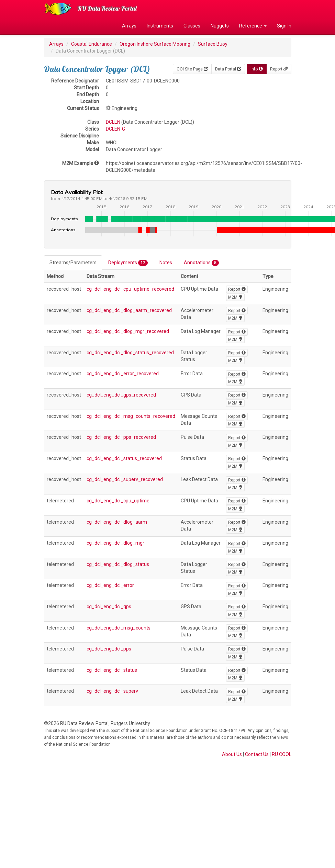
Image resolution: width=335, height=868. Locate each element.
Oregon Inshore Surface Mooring (155, 44)
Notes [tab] (166, 263)
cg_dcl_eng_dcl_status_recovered (124, 458)
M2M (235, 297)
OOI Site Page (192, 69)
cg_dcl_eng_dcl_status (112, 670)
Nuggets (220, 26)
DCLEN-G (115, 129)
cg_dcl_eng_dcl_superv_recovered (125, 479)
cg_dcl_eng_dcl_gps (109, 607)
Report (279, 69)
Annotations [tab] (201, 263)
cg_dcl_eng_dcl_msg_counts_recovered (131, 416)
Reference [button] (253, 26)
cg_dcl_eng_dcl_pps (109, 649)
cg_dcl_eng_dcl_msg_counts (119, 628)
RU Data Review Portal (107, 8)
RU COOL (282, 754)
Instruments (160, 26)
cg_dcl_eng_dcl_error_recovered (123, 374)
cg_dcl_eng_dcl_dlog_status (118, 564)
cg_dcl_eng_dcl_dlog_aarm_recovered (129, 310)
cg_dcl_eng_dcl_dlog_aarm (117, 522)
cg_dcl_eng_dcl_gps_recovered (121, 395)
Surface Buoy (213, 44)
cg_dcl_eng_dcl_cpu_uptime (118, 501)
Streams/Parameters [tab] (73, 263)
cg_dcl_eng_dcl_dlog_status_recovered (130, 353)
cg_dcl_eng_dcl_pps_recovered (121, 437)
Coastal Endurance (92, 44)
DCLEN (113, 122)
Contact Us (257, 754)
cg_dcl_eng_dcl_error (110, 585)
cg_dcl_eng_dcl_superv (112, 691)
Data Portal (228, 69)
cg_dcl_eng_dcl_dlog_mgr (115, 543)
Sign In (284, 26)
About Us (232, 754)
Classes (192, 26)
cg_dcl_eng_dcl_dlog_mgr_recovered (128, 331)
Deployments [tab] (128, 263)
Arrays (129, 26)
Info (257, 69)
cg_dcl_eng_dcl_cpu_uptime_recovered (130, 289)
